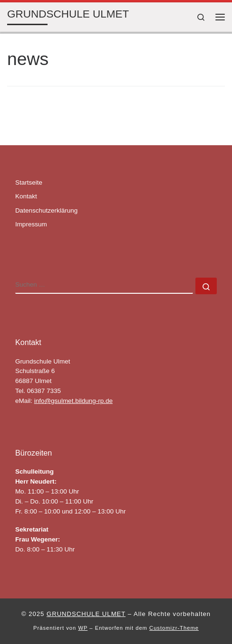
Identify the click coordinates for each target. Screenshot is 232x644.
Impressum (31, 224)
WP (83, 628)
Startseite (29, 182)
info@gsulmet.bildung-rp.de (73, 401)
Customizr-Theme (174, 628)
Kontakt (26, 196)
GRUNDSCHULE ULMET (86, 614)
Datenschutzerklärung (46, 210)
